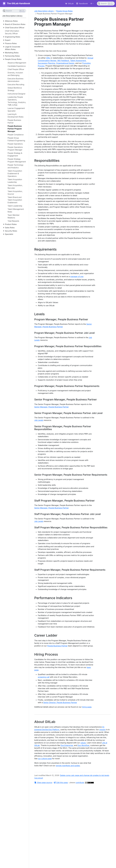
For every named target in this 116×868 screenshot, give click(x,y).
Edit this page (61, 783)
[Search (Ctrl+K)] (106, 4)
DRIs (48, 58)
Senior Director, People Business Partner (60, 703)
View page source (43, 783)
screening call (44, 677)
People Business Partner (57, 646)
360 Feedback (63, 61)
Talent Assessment (78, 61)
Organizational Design (65, 63)
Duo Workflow (83, 745)
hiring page (87, 707)
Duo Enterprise (67, 745)
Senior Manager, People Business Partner (52, 407)
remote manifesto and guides (68, 766)
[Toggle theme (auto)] (92, 4)
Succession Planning (46, 63)
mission (102, 730)
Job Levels (39, 420)
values (83, 743)
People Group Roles (64, 11)
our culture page (45, 759)
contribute (80, 783)
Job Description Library (44, 11)
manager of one (77, 276)
